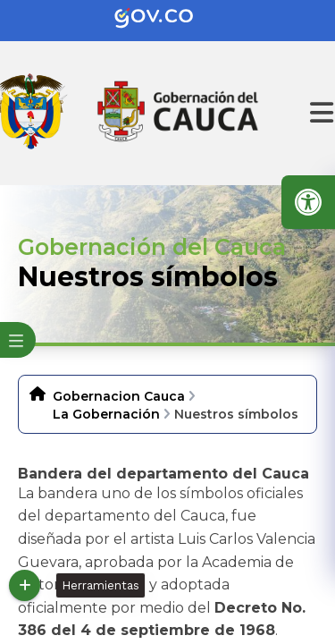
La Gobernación (106, 414)
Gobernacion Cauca (119, 396)
